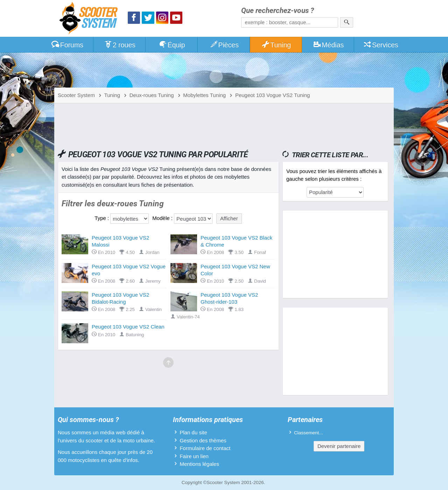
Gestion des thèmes (203, 440)
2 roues (120, 45)
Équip (172, 45)
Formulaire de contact (205, 448)
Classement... (309, 433)
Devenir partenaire (339, 446)
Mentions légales (199, 464)
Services (381, 45)
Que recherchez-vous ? (278, 11)
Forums (67, 45)
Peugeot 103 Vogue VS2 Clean (128, 327)
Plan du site (193, 432)
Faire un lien (194, 456)
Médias (328, 45)
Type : (102, 218)
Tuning (276, 45)
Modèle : (162, 218)
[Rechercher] (347, 22)
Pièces (224, 45)
